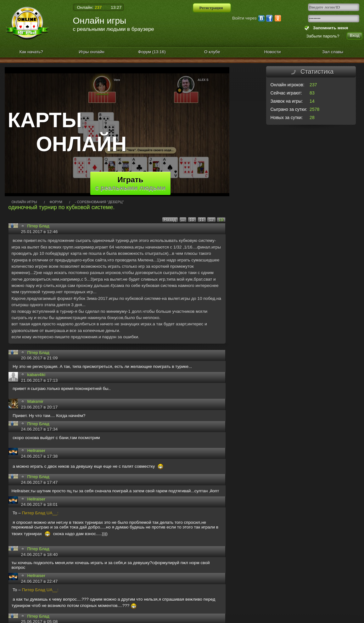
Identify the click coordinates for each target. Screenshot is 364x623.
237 (313, 85)
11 (202, 220)
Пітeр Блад (38, 226)
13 (221, 220)
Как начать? (31, 52)
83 (312, 93)
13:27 (116, 7)
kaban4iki (36, 375)
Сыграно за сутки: (289, 109)
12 (211, 220)
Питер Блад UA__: (40, 513)
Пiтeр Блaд (38, 353)
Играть (131, 183)
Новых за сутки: (287, 117)
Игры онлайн (92, 52)
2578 (314, 109)
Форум (152, 52)
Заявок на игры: (287, 101)
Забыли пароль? (323, 36)
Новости (273, 52)
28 (312, 117)
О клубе (212, 52)
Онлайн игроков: (288, 85)
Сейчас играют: (286, 93)
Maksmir (35, 401)
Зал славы (333, 52)
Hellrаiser (36, 451)
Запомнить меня (329, 28)
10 (192, 220)
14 (312, 101)
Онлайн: (90, 7)
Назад (170, 220)
